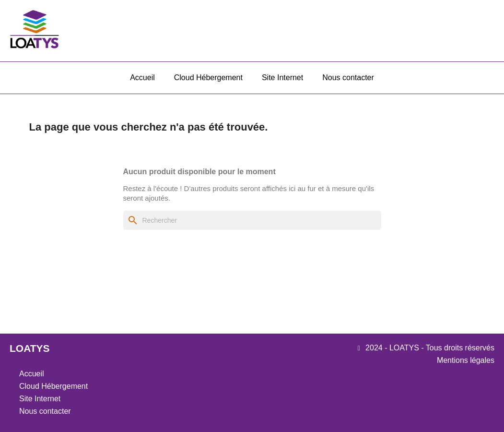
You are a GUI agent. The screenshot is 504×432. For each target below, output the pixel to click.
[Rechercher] (252, 220)
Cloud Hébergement (208, 78)
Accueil (142, 78)
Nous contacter (348, 78)
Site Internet (282, 78)
